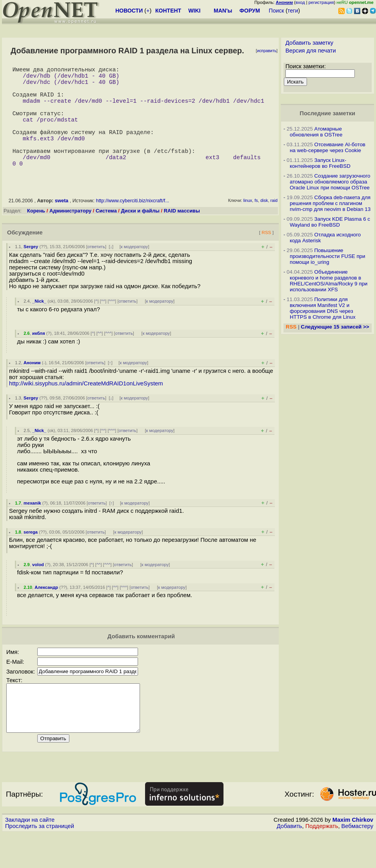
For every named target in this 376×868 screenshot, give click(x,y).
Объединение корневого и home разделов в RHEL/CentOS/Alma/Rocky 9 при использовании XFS (329, 281)
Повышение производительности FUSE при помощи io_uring (328, 256)
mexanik (32, 528)
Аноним (32, 388)
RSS (266, 257)
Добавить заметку (309, 43)
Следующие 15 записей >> (335, 327)
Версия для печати (311, 51)
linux (248, 225)
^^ (103, 326)
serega (31, 557)
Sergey (31, 272)
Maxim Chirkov (353, 854)
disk (264, 225)
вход (300, 2)
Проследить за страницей (40, 861)
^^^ (112, 326)
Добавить (290, 861)
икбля (39, 358)
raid (274, 225)
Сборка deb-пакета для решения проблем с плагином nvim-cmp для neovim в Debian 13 (330, 203)
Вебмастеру (357, 861)
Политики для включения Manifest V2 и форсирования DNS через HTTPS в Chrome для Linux (323, 308)
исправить (267, 51)
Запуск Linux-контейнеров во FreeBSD (320, 163)
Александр (46, 612)
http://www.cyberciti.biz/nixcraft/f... (133, 226)
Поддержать (322, 861)
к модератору (134, 272)
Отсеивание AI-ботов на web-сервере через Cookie (328, 147)
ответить (96, 272)
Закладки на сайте (30, 854)
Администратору (70, 236)
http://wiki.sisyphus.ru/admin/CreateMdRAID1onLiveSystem (86, 409)
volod (38, 590)
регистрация (321, 2)
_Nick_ (39, 326)
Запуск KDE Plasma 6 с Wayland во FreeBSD (330, 222)
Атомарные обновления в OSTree (316, 132)
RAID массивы (182, 236)
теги (293, 11)
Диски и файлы (140, 236)
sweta (62, 226)
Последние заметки (327, 113)
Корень (36, 236)
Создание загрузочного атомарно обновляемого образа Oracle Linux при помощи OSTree (330, 182)
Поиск (277, 11)
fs (256, 225)
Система (106, 236)
